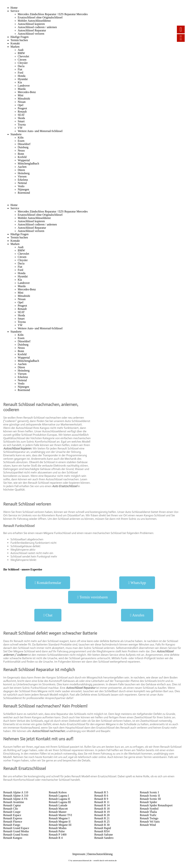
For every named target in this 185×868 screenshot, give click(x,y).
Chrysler (23, 63)
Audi (21, 50)
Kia (20, 82)
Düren (21, 170)
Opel (21, 105)
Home (14, 8)
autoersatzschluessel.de (82, 860)
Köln (21, 138)
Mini (21, 95)
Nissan (22, 102)
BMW (21, 53)
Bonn (21, 154)
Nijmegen (23, 189)
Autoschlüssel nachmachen (48, 731)
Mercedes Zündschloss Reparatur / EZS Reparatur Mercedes (53, 14)
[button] (48, 583)
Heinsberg (24, 173)
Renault (22, 112)
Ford (20, 73)
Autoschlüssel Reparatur (32, 30)
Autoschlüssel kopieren (31, 24)
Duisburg (23, 147)
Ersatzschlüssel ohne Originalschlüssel (40, 17)
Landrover (24, 86)
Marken (15, 47)
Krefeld (22, 157)
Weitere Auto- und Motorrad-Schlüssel (40, 131)
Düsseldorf (24, 144)
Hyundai (23, 79)
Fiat (20, 69)
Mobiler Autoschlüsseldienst (34, 21)
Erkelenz (23, 180)
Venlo (21, 186)
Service (15, 11)
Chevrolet (23, 56)
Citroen (22, 60)
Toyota (22, 125)
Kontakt (15, 43)
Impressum (79, 854)
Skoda (21, 118)
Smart (21, 121)
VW (20, 128)
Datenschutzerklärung (100, 854)
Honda (22, 76)
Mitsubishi (24, 99)
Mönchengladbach (28, 163)
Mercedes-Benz (27, 92)
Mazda (22, 89)
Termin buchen (19, 40)
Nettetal (22, 183)
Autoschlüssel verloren (31, 34)
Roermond (24, 193)
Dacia (21, 66)
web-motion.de (111, 860)
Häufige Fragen (20, 37)
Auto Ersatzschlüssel (64, 486)
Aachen (22, 167)
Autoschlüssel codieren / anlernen (37, 27)
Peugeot (22, 108)
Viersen (22, 176)
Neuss (21, 150)
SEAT (21, 115)
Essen (21, 141)
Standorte (16, 134)
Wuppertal (24, 160)
